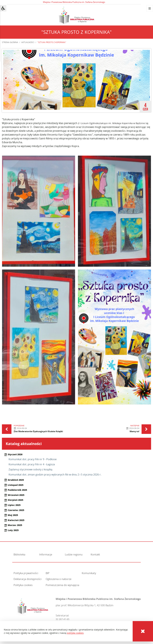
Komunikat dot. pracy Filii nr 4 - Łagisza (32, 464)
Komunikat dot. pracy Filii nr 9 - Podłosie (33, 459)
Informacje (46, 554)
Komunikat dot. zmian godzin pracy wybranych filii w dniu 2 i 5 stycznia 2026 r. (55, 475)
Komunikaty (89, 573)
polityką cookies (75, 633)
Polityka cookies (23, 585)
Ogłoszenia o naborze (59, 579)
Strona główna (10, 42)
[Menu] (150, 8)
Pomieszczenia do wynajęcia (62, 585)
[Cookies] (143, 631)
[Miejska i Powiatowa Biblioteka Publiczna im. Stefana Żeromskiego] (33, 606)
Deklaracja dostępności (28, 579)
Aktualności (28, 42)
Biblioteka (19, 554)
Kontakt (95, 554)
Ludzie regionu (74, 554)
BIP (48, 573)
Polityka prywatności (26, 573)
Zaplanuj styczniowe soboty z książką (30, 469)
